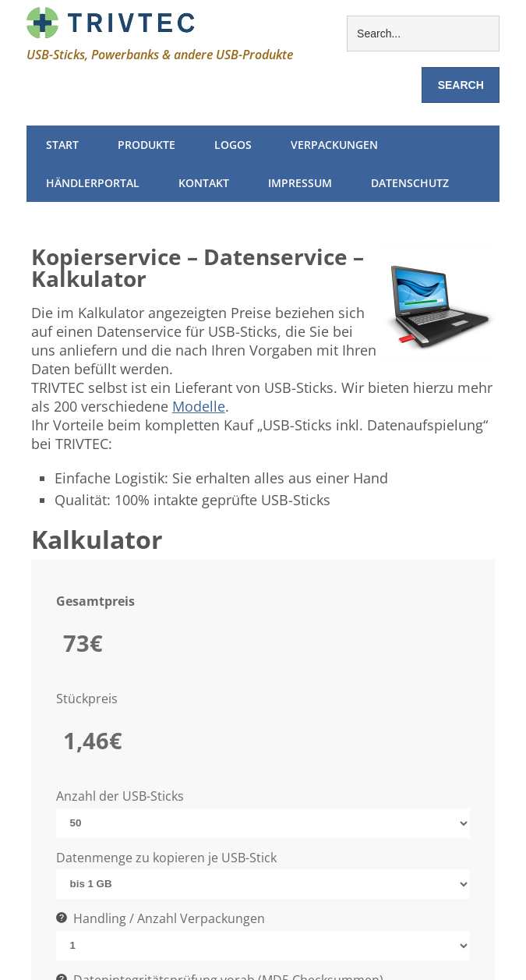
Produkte (147, 145)
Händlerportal (93, 183)
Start (62, 145)
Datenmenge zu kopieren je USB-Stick (166, 858)
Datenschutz (410, 183)
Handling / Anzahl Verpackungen (161, 918)
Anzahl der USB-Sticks (120, 796)
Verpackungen (334, 145)
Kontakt (204, 183)
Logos (233, 145)
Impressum (300, 183)
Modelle (199, 406)
